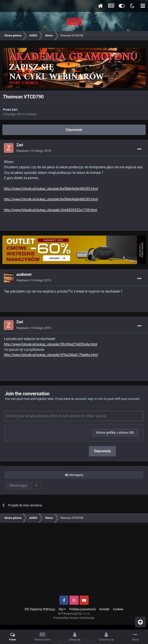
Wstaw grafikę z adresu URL (115, 432)
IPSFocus (49, 609)
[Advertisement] (74, 561)
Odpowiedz (74, 130)
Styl (62, 609)
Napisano (34, 151)
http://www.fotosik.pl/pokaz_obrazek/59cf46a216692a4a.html (50, 344)
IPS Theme (32, 609)
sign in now (96, 399)
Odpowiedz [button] (102, 451)
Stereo (32, 114)
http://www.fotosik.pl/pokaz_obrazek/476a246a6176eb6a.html (51, 355)
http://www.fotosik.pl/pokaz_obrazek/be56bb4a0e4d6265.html (51, 189)
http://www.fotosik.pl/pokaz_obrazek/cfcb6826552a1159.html (50, 210)
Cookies (118, 609)
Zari (15, 110)
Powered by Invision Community (74, 618)
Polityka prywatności (83, 609)
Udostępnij (74, 475)
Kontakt (104, 609)
